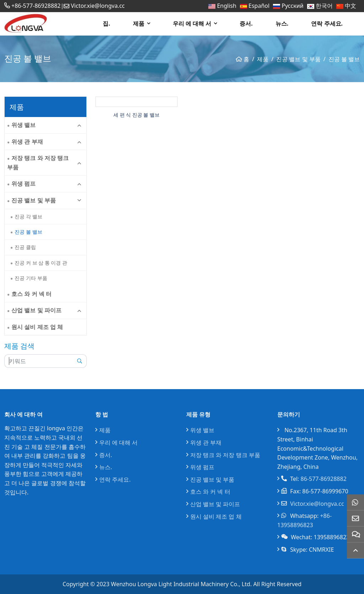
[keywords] (39, 361)
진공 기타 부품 (31, 278)
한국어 (324, 6)
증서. (246, 23)
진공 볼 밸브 (28, 232)
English (226, 6)
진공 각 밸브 (28, 216)
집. (106, 23)
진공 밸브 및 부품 (33, 200)
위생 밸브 (23, 125)
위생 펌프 (23, 184)
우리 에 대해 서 (192, 23)
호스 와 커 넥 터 (31, 294)
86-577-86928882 (324, 479)
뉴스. (282, 23)
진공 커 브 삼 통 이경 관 (41, 263)
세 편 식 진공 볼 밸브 (136, 115)
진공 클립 (25, 247)
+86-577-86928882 (36, 6)
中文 (350, 6)
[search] (80, 361)
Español (259, 6)
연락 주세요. (327, 23)
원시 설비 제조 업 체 (37, 327)
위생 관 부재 (27, 142)
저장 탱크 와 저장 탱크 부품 (38, 163)
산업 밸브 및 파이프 (36, 310)
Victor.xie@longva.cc (98, 6)
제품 (139, 23)
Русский (292, 6)
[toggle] (79, 125)
